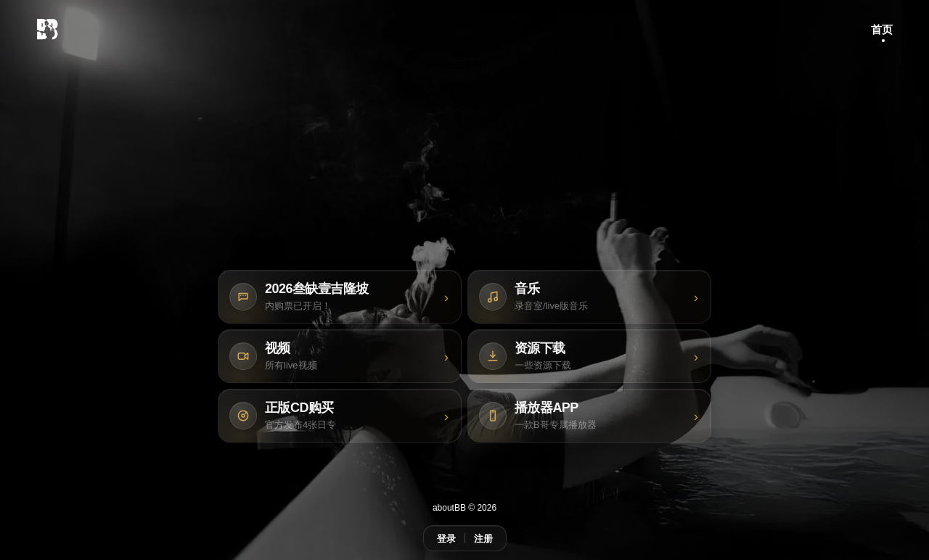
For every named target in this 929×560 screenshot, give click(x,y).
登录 (446, 539)
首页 (882, 29)
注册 (483, 539)
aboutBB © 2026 (464, 508)
